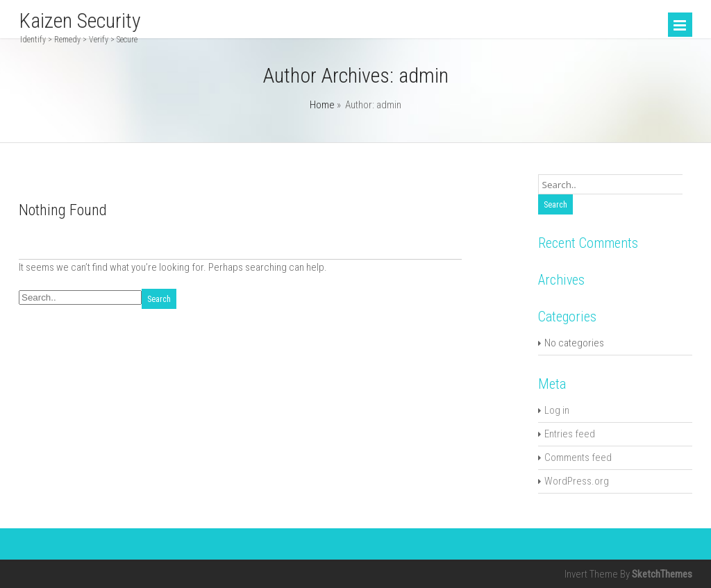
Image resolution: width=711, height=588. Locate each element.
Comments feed (578, 457)
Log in (557, 410)
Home (322, 105)
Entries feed (570, 434)
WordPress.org (577, 481)
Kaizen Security (80, 20)
